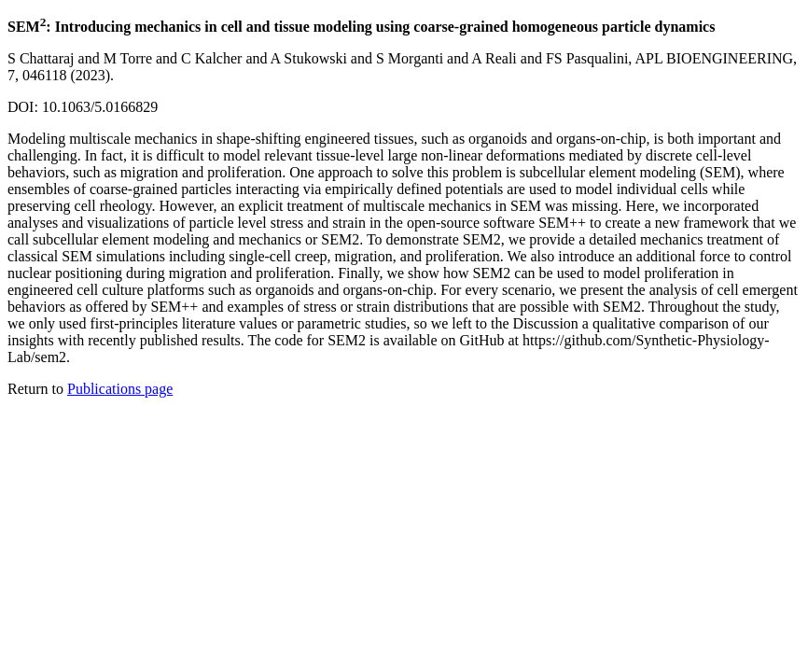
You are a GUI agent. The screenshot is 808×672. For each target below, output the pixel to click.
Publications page (120, 389)
